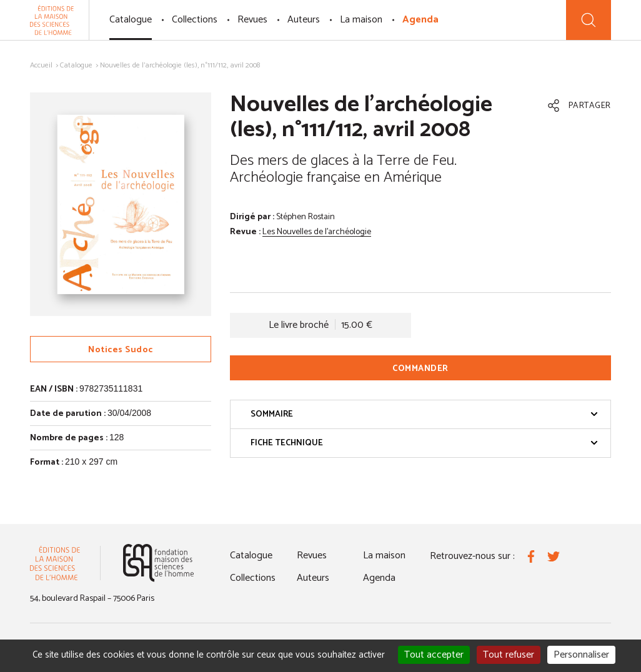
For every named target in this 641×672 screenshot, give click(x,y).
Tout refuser (509, 655)
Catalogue (131, 20)
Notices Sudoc (121, 350)
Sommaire (424, 414)
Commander (420, 369)
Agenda (420, 20)
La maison (361, 20)
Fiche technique (424, 443)
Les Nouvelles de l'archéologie (317, 232)
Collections (195, 20)
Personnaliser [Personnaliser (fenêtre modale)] (581, 655)
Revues (252, 20)
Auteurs (304, 20)
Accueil (41, 65)
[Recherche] (589, 20)
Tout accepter (434, 655)
